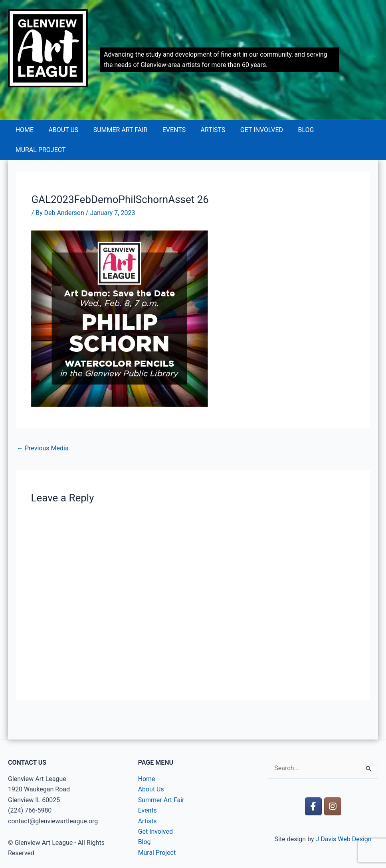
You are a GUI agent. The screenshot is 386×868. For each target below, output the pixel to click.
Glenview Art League (35, 99)
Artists (208, 130)
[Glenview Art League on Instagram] (333, 786)
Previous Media (43, 428)
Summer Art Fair (119, 130)
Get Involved (254, 130)
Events (171, 130)
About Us (64, 130)
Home (28, 130)
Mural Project (342, 130)
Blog (297, 130)
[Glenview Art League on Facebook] (314, 786)
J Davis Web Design (344, 819)
